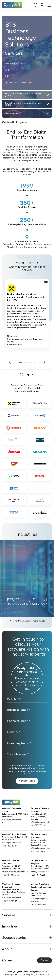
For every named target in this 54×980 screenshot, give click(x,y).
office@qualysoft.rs (40, 872)
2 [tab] (24, 362)
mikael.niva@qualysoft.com (15, 872)
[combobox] (35, 5)
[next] (44, 362)
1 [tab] (21, 362)
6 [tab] (34, 362)
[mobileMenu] (50, 5)
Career (44, 960)
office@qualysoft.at (12, 843)
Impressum (44, 975)
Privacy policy (12, 975)
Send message (27, 781)
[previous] (10, 362)
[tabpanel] (27, 318)
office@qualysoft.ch (12, 820)
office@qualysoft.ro (12, 898)
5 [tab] (32, 362)
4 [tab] (29, 362)
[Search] (42, 5)
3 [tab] (27, 362)
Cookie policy (28, 975)
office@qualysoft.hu (40, 848)
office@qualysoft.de (40, 822)
